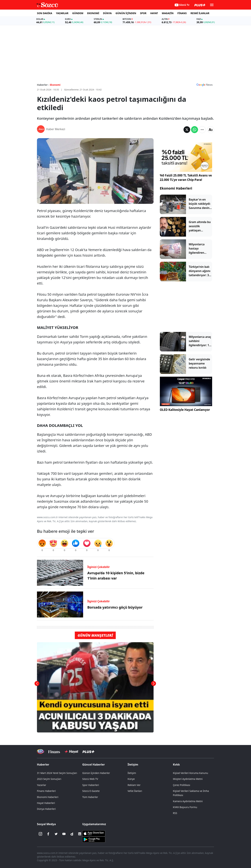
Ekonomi (55, 85)
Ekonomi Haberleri (176, 188)
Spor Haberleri (91, 785)
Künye (131, 779)
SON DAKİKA (45, 13)
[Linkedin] (80, 834)
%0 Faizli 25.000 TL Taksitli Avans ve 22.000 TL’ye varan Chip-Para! (186, 178)
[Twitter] (56, 834)
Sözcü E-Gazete (91, 791)
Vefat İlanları (135, 791)
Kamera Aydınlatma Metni (188, 801)
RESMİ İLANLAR (200, 13)
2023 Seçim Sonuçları (49, 779)
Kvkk (176, 765)
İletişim (133, 765)
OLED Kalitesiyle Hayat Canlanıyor (185, 410)
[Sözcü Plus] (88, 752)
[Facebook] (48, 834)
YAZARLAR (62, 13)
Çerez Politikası (182, 785)
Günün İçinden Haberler (96, 773)
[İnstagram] (40, 834)
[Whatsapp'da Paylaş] (195, 130)
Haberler (43, 765)
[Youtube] (64, 834)
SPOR (143, 13)
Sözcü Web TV (90, 779)
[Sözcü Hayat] (71, 752)
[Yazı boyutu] (211, 130)
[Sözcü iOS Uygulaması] (94, 833)
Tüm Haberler (90, 797)
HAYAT (154, 13)
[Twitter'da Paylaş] (187, 130)
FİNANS (182, 13)
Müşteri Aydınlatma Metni (188, 779)
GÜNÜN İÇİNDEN (126, 13)
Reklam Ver (134, 785)
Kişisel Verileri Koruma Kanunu (191, 773)
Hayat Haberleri (46, 803)
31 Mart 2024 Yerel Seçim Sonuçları (57, 773)
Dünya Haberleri (46, 809)
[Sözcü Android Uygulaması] (94, 839)
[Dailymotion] (72, 834)
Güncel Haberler (94, 765)
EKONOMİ (93, 13)
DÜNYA (107, 13)
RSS (175, 813)
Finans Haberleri (46, 791)
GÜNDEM (78, 13)
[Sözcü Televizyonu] (41, 752)
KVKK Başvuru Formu (185, 807)
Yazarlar (42, 785)
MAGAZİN (168, 13)
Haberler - (43, 85)
